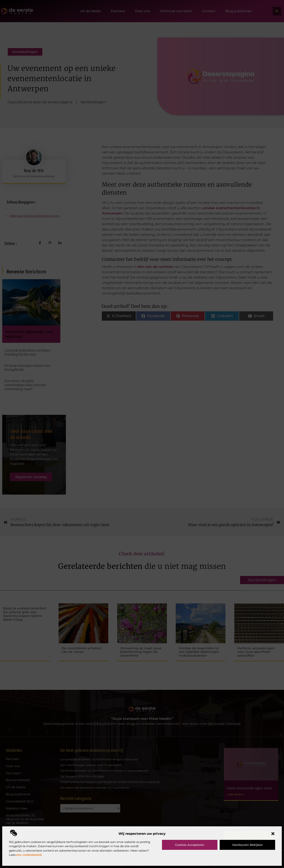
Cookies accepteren (190, 845)
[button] (273, 834)
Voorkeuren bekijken (248, 845)
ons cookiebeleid (29, 855)
